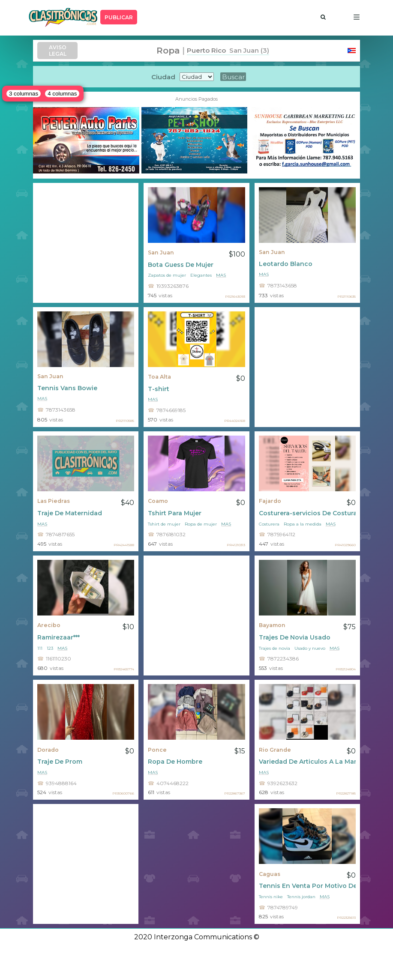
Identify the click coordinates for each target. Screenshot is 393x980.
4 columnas (62, 94)
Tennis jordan (301, 897)
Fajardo (270, 501)
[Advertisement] (86, 243)
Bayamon (272, 625)
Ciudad (163, 77)
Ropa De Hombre (175, 762)
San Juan (161, 252)
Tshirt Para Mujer (175, 513)
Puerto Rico (206, 50)
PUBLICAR (119, 17)
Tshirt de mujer (164, 524)
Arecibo (49, 625)
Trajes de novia (274, 648)
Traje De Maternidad (70, 513)
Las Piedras (54, 501)
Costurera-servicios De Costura (307, 513)
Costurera (269, 524)
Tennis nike (271, 897)
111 (40, 648)
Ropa (168, 51)
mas (221, 275)
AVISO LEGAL (58, 51)
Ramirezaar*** (58, 637)
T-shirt (159, 389)
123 (50, 648)
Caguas (270, 874)
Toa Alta (159, 377)
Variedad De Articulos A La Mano (307, 762)
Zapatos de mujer (167, 275)
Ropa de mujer (201, 524)
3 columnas (24, 94)
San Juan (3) (247, 50)
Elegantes (201, 275)
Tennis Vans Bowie (67, 388)
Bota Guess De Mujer (181, 265)
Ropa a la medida (303, 524)
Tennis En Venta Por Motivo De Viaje (307, 886)
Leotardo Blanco (286, 264)
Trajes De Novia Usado (295, 637)
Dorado (48, 750)
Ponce (157, 750)
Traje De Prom (60, 762)
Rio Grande (275, 750)
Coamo (158, 501)
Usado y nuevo (310, 648)
